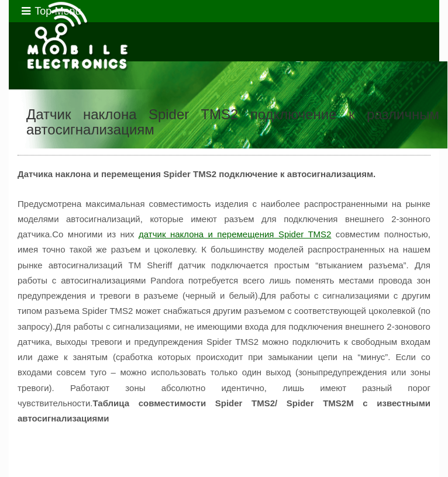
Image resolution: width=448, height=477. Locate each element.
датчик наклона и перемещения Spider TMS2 (235, 234)
